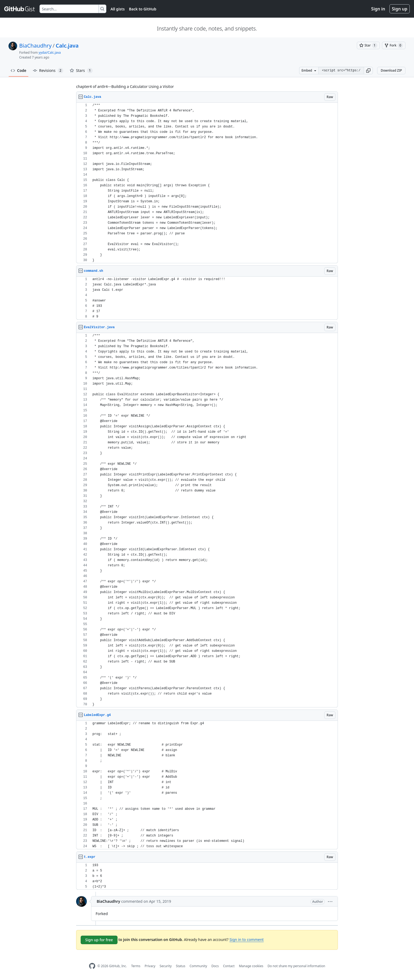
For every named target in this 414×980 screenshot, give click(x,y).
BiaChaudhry (35, 46)
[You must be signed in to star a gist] (368, 45)
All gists (118, 9)
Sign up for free (99, 940)
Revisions (48, 71)
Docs (215, 966)
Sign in (378, 9)
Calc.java (67, 46)
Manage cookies (251, 966)
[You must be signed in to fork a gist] (394, 45)
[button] (368, 71)
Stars (81, 71)
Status (181, 966)
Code (19, 70)
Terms (136, 966)
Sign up (400, 9)
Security (166, 966)
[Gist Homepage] (20, 9)
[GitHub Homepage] (92, 966)
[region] (207, 183)
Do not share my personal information (296, 966)
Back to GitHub (143, 9)
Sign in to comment (247, 940)
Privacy (150, 966)
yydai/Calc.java (50, 53)
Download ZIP (391, 70)
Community (198, 966)
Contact (229, 966)
